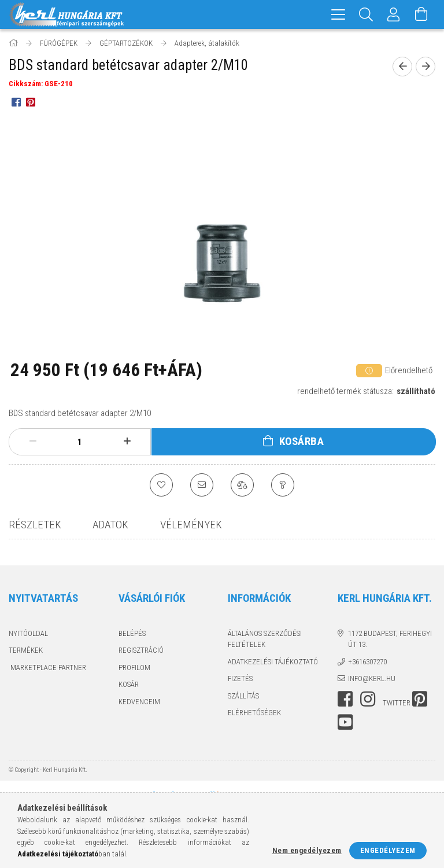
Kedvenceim (139, 702)
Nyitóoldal (28, 633)
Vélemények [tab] (191, 525)
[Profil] (394, 14)
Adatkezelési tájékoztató (273, 662)
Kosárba (302, 441)
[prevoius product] (402, 67)
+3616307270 (367, 662)
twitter (397, 703)
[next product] (425, 67)
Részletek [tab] (35, 525)
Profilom (134, 667)
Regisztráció (141, 650)
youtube (345, 722)
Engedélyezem (388, 850)
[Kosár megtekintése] (421, 14)
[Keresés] (366, 14)
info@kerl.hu (372, 678)
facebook (345, 699)
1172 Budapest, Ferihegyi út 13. (390, 639)
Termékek (26, 650)
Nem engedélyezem (307, 850)
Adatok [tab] (110, 525)
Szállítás (243, 696)
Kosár (129, 684)
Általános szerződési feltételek (265, 639)
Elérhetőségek (254, 713)
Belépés (132, 633)
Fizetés (240, 678)
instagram (368, 699)
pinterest (420, 699)
